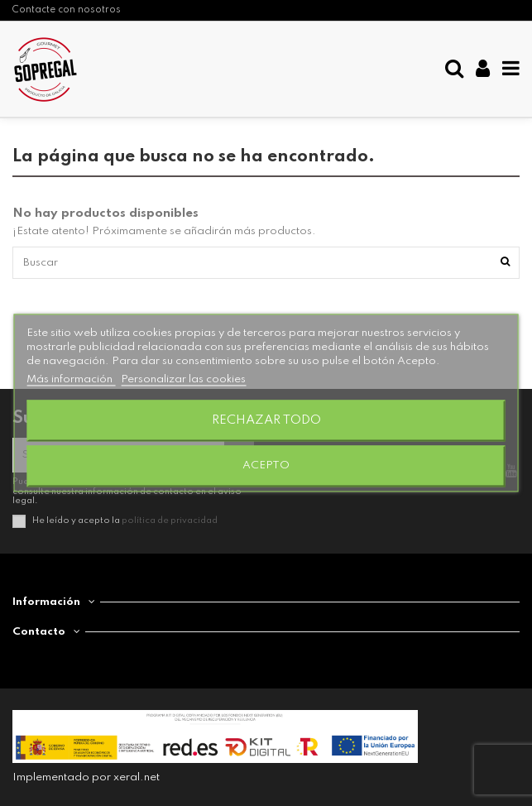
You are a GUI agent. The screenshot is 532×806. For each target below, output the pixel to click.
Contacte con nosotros (67, 10)
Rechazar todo (266, 421)
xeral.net (137, 777)
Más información (71, 380)
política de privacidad (170, 521)
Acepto (266, 466)
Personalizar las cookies (183, 380)
